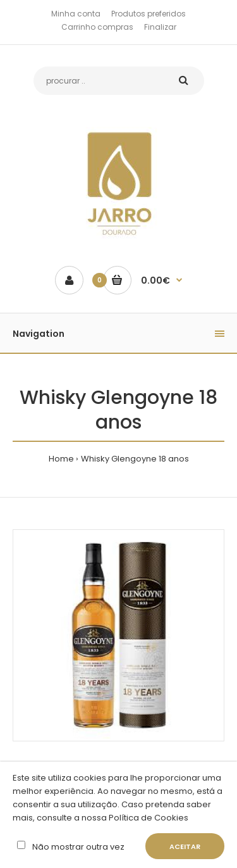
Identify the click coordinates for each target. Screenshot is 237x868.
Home (61, 459)
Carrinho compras (97, 27)
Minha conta (76, 14)
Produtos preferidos (149, 14)
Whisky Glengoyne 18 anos (135, 459)
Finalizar (160, 27)
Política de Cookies (148, 818)
